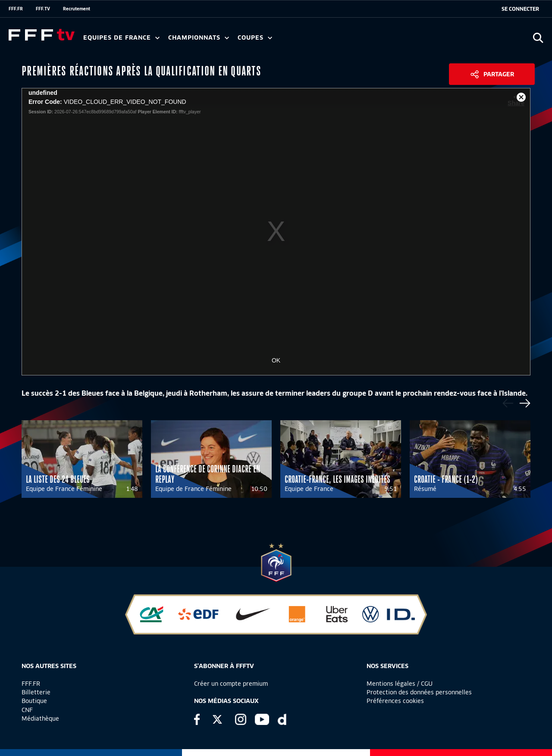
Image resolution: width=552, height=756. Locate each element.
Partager (499, 74)
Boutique (34, 701)
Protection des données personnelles (419, 692)
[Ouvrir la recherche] (538, 38)
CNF (27, 710)
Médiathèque (40, 719)
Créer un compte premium (231, 684)
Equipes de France (121, 38)
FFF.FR (16, 9)
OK (276, 360)
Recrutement (77, 9)
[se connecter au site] (520, 9)
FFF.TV (43, 9)
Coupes (255, 38)
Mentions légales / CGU (400, 684)
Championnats (199, 38)
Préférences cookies (395, 701)
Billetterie (36, 692)
